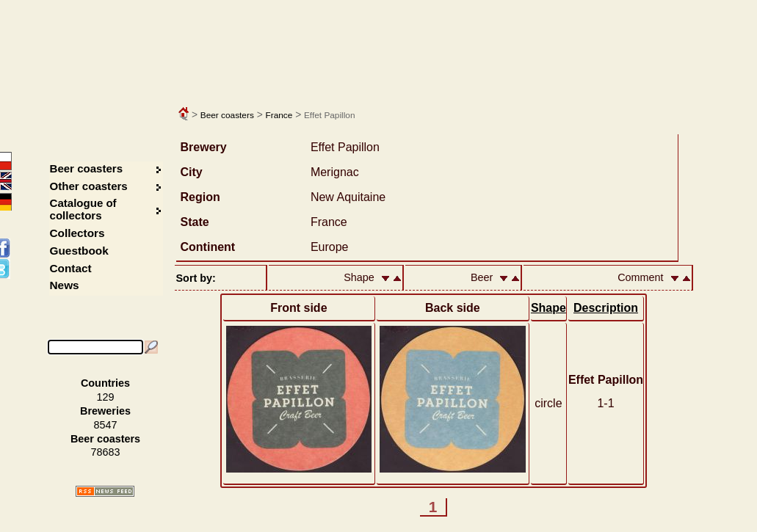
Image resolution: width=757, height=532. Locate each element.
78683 (105, 452)
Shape (548, 308)
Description (606, 308)
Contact (71, 268)
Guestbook (79, 251)
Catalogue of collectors (83, 209)
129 (106, 397)
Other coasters (90, 186)
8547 (106, 425)
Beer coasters (227, 115)
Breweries (105, 411)
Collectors (77, 233)
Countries (105, 383)
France (279, 115)
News (65, 285)
